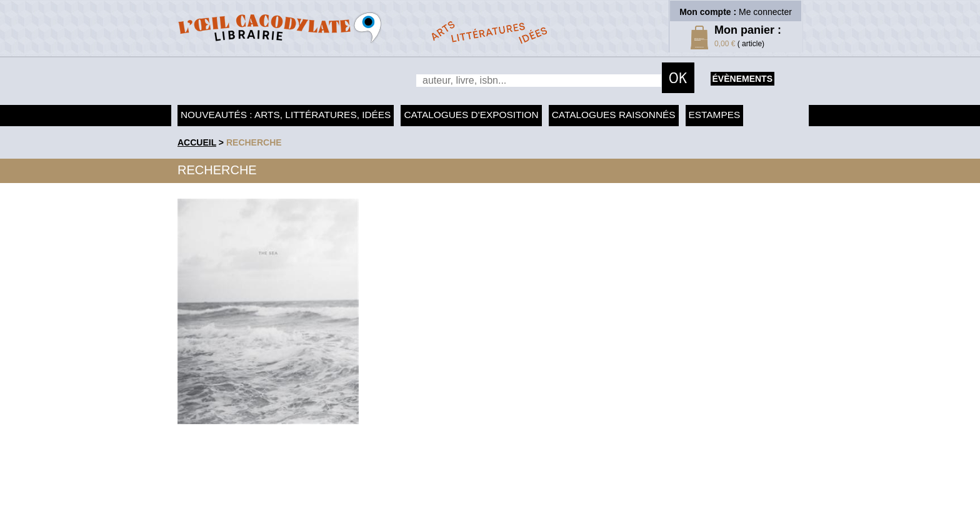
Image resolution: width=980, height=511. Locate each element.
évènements (742, 79)
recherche (254, 142)
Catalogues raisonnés (614, 115)
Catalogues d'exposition (471, 115)
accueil (197, 142)
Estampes (715, 115)
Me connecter (765, 12)
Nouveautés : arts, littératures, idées (286, 115)
